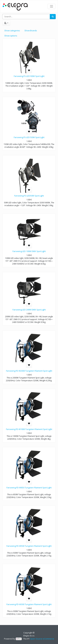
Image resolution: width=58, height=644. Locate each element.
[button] (6, 23)
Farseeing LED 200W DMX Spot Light (29, 310)
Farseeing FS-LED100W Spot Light (29, 76)
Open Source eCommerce (42, 639)
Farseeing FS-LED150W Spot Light (29, 137)
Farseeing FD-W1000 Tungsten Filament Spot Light (29, 429)
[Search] (53, 17)
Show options (11, 36)
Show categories (12, 31)
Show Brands (31, 31)
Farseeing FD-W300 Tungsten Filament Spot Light (29, 604)
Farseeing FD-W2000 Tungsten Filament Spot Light (29, 371)
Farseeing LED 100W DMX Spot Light (29, 251)
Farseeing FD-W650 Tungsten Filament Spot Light (29, 488)
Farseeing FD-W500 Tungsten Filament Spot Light (29, 546)
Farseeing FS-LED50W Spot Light (29, 196)
